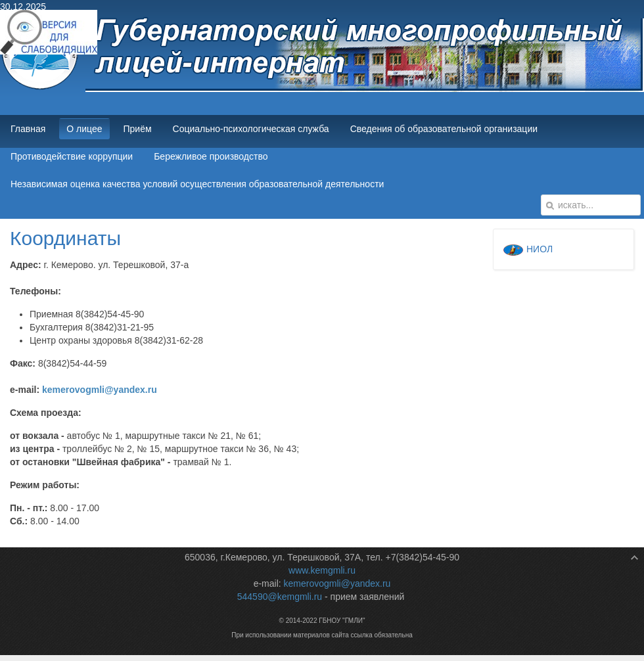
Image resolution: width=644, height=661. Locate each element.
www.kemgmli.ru (322, 570)
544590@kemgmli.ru (280, 597)
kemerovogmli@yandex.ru (100, 390)
